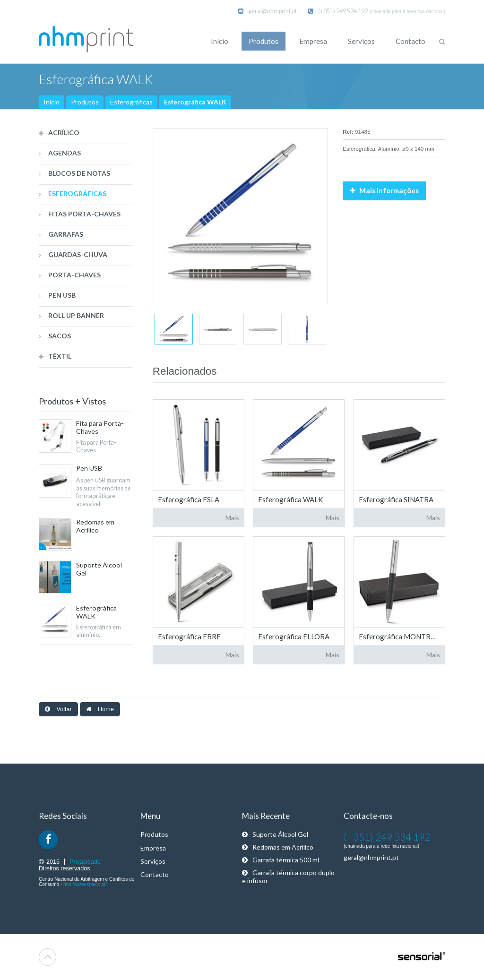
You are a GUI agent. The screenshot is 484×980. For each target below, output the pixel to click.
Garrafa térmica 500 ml (281, 860)
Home (100, 709)
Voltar (58, 709)
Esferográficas (131, 102)
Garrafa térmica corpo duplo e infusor (288, 877)
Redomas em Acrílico (278, 847)
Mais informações (384, 190)
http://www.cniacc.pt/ (85, 884)
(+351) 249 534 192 (338, 11)
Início (52, 102)
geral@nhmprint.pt (268, 11)
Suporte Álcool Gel (275, 834)
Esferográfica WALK (195, 102)
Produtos (85, 102)
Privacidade (85, 862)
